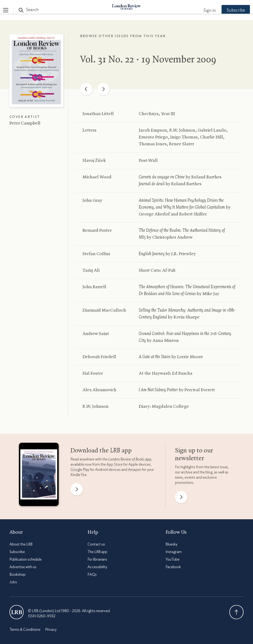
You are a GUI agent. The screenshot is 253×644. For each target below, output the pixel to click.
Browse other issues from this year (123, 36)
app (130, 459)
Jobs (13, 582)
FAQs (92, 575)
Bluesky (171, 544)
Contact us (96, 544)
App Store (114, 464)
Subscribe (229, 10)
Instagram (174, 552)
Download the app (101, 451)
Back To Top (236, 612)
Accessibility (97, 567)
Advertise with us (23, 567)
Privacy (51, 630)
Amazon (135, 470)
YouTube (172, 559)
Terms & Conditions (25, 630)
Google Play (80, 470)
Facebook (173, 567)
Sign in (203, 11)
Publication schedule (26, 559)
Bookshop (17, 575)
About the (21, 544)
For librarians (97, 559)
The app (97, 552)
